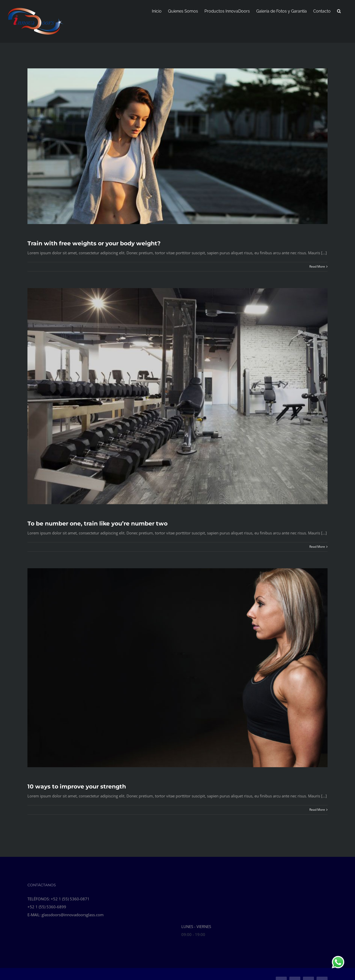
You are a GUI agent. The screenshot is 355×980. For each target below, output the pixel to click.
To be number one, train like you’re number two (97, 524)
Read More (317, 266)
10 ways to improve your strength (77, 787)
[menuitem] (157, 11)
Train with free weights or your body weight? (94, 243)
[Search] (339, 11)
